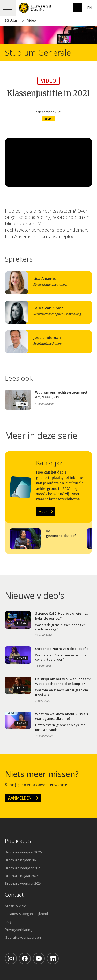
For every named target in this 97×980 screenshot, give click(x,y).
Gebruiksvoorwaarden (23, 937)
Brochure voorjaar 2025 (23, 868)
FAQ (8, 922)
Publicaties (18, 841)
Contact (14, 895)
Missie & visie (16, 906)
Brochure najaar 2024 (22, 876)
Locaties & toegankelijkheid (26, 914)
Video (32, 21)
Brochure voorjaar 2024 (23, 883)
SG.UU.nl (11, 21)
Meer (43, 512)
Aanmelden (20, 798)
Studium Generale (38, 53)
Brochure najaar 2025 (22, 860)
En (90, 8)
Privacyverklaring (18, 930)
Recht (49, 119)
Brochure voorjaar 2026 (23, 852)
